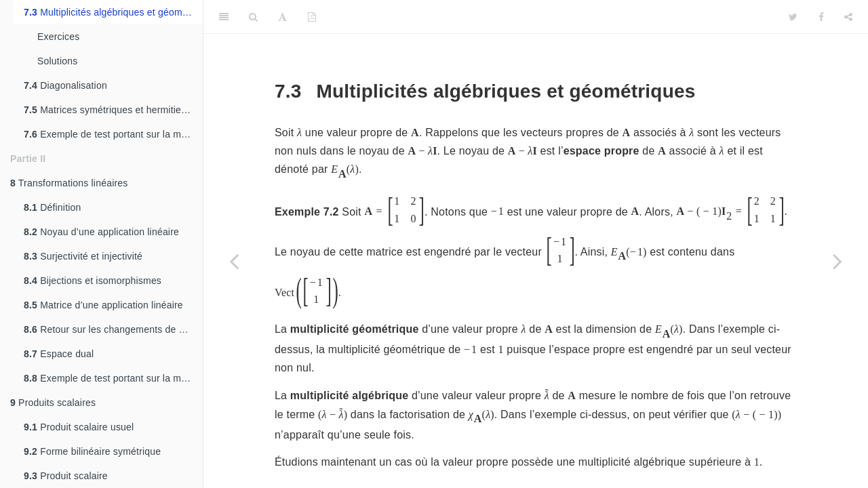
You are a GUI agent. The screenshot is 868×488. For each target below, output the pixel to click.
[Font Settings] (282, 17)
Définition (53, 207)
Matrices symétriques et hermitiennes (113, 110)
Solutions (57, 61)
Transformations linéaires (69, 183)
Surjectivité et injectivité (83, 256)
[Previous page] (234, 261)
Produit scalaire (66, 476)
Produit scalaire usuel (79, 427)
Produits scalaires (53, 403)
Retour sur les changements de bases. (113, 329)
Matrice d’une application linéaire (103, 305)
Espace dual (59, 354)
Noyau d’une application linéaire (101, 232)
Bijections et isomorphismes (93, 281)
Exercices (58, 37)
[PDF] (312, 17)
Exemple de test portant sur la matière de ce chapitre (113, 134)
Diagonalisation (65, 85)
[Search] (253, 17)
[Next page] (837, 261)
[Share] (848, 17)
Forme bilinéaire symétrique (92, 451)
